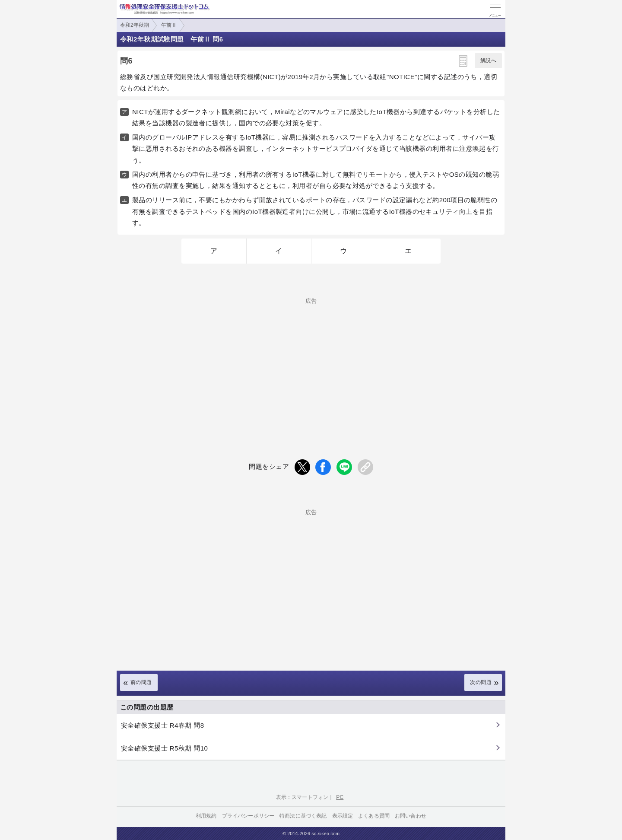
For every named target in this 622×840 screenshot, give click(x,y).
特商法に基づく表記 (303, 816)
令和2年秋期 (135, 25)
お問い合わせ (411, 816)
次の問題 (481, 682)
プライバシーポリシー (248, 816)
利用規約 (206, 816)
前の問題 (141, 682)
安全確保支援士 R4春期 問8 (163, 725)
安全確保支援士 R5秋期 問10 (164, 748)
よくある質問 (374, 816)
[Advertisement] (311, 364)
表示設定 (343, 816)
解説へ (488, 60)
